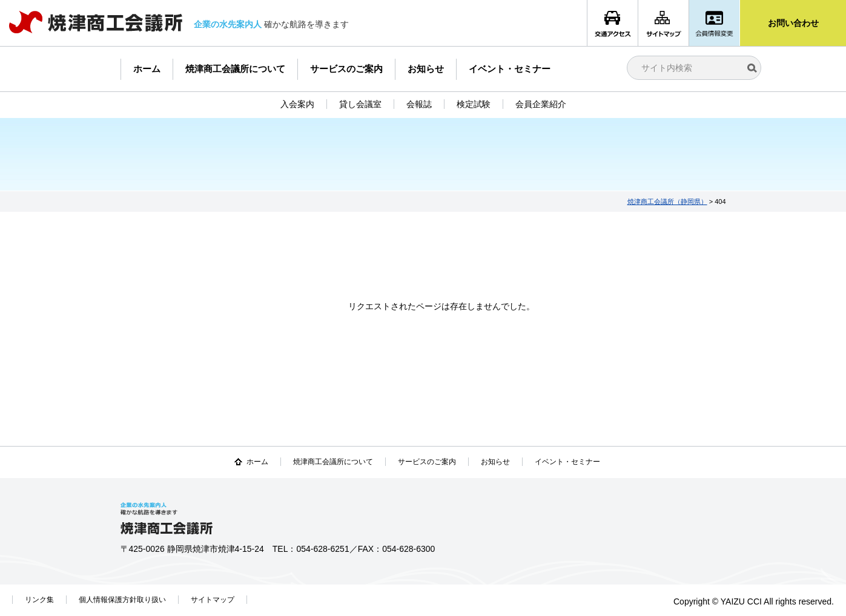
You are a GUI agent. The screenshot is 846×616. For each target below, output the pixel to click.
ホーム (147, 69)
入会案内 (297, 104)
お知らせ (426, 69)
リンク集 (39, 600)
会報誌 (419, 104)
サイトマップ (213, 600)
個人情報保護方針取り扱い (122, 600)
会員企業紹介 (541, 104)
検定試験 (474, 104)
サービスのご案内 (346, 69)
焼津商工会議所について (235, 69)
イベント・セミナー (510, 69)
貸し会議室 (360, 104)
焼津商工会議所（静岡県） (667, 202)
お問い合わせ (793, 23)
